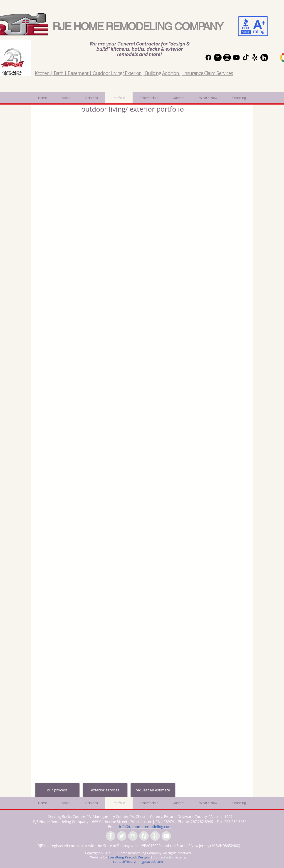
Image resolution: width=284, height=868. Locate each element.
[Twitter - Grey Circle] (122, 836)
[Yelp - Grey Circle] (155, 836)
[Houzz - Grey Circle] (144, 836)
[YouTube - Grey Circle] (166, 836)
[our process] (57, 790)
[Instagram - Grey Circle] (133, 836)
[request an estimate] (153, 790)
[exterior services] (105, 790)
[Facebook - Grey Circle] (111, 836)
